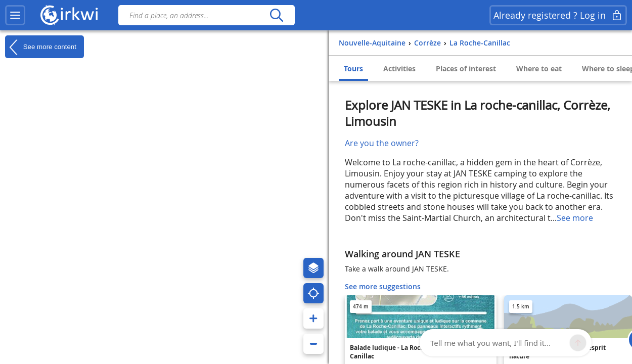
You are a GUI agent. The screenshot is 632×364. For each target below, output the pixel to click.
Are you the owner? (382, 143)
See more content (41, 47)
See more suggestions (383, 286)
